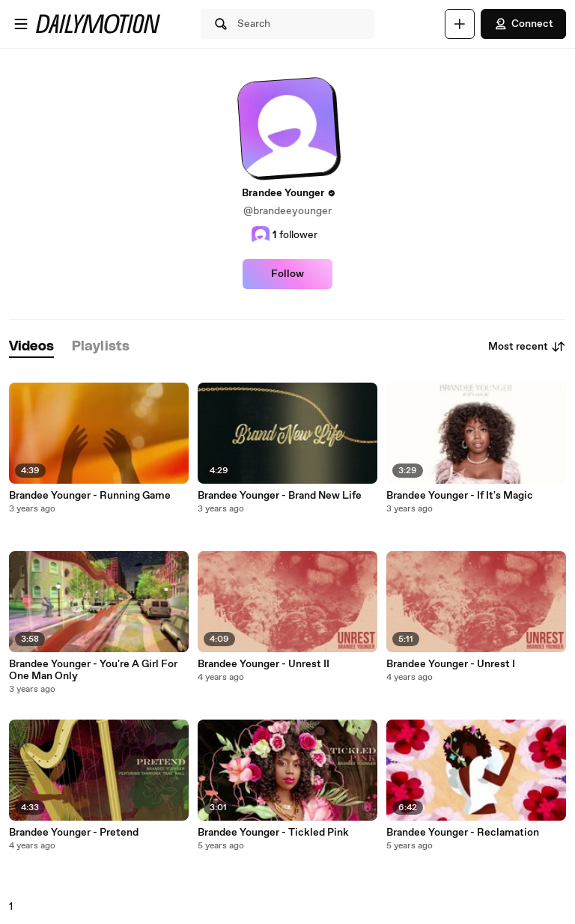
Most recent (527, 347)
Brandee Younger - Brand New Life (280, 496)
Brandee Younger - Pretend (74, 833)
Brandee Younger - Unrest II (264, 664)
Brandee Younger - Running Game (90, 496)
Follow (287, 274)
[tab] (31, 347)
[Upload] (460, 24)
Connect (523, 24)
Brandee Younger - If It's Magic (460, 496)
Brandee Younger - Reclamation (463, 833)
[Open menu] (21, 24)
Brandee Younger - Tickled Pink (273, 833)
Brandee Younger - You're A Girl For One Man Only (93, 670)
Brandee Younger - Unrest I (451, 664)
